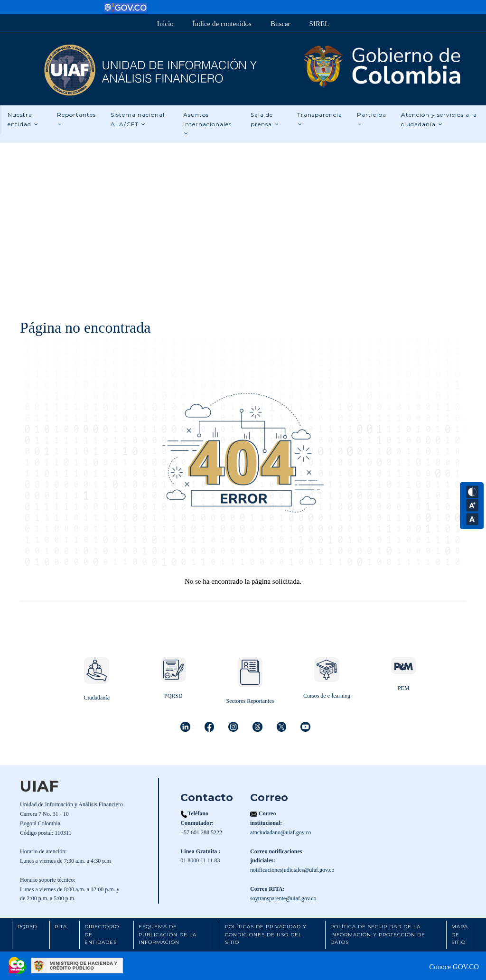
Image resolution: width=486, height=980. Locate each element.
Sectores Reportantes (250, 701)
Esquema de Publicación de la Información (168, 934)
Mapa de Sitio (460, 934)
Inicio (165, 24)
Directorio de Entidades (102, 934)
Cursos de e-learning (327, 696)
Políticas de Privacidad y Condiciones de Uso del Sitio (266, 934)
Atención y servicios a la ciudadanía (439, 119)
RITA (61, 927)
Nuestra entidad (23, 119)
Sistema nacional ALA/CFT (138, 119)
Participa (372, 119)
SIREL (319, 24)
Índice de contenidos (222, 24)
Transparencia (320, 119)
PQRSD (173, 696)
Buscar (280, 24)
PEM (404, 688)
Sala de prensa (265, 119)
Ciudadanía (97, 698)
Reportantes (76, 119)
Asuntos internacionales (207, 124)
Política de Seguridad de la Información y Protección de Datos (378, 934)
